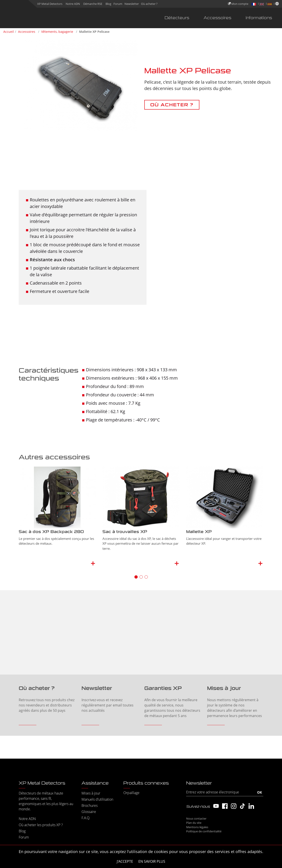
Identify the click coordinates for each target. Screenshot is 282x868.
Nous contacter (196, 818)
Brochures (90, 805)
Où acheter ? (149, 4)
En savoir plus (152, 861)
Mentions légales (197, 827)
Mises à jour (91, 793)
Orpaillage (131, 793)
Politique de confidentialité (204, 831)
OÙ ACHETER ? (172, 105)
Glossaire (89, 812)
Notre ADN (73, 4)
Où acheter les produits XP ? (41, 825)
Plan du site (194, 823)
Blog (108, 4)
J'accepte (125, 861)
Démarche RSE (93, 4)
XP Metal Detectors (50, 4)
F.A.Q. (86, 818)
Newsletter (132, 4)
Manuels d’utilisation (97, 799)
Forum (118, 4)
